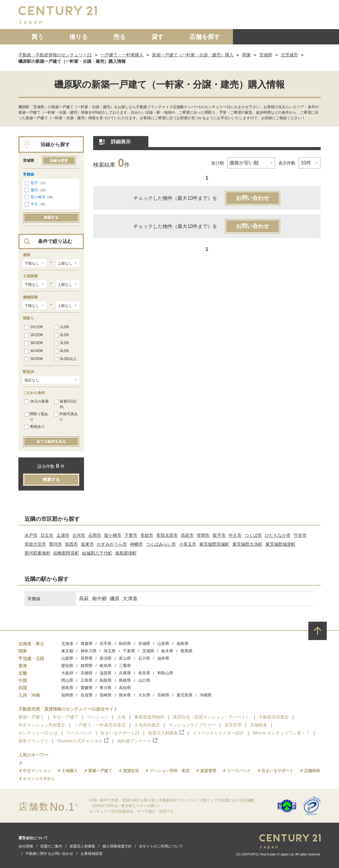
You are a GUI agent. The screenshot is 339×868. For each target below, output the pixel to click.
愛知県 (67, 666)
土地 (121, 717)
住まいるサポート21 (120, 733)
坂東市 (87, 544)
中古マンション (37, 771)
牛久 (34, 204)
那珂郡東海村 (37, 553)
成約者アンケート (137, 741)
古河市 (79, 535)
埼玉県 (110, 651)
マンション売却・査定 (169, 771)
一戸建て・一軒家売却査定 (100, 725)
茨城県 (266, 55)
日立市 (47, 535)
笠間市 (203, 535)
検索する (51, 218)
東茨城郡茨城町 (214, 544)
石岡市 (95, 535)
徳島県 (67, 688)
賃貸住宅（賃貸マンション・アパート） (211, 717)
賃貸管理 (233, 725)
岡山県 (67, 680)
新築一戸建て (31, 717)
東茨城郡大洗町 (247, 544)
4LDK (62, 351)
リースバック (79, 733)
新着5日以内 (65, 404)
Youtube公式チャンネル (83, 741)
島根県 (125, 680)
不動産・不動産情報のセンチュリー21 (55, 55)
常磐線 (29, 174)
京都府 (87, 673)
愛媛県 (87, 688)
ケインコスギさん (39, 779)
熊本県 (125, 695)
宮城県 (144, 644)
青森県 (87, 644)
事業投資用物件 (149, 717)
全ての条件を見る (51, 442)
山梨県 (67, 658)
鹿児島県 (185, 695)
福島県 (183, 644)
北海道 (67, 644)
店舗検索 (259, 725)
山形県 (163, 644)
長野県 (87, 658)
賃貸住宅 (131, 771)
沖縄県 (206, 695)
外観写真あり (66, 417)
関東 (246, 55)
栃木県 (167, 651)
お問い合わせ (253, 198)
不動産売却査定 (274, 717)
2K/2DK (34, 335)
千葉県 (129, 651)
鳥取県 (106, 680)
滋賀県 (106, 673)
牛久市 (235, 535)
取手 (34, 183)
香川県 (106, 688)
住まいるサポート (277, 771)
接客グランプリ (33, 741)
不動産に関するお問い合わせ (49, 854)
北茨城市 (289, 55)
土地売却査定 (147, 725)
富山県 (125, 658)
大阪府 (67, 673)
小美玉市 (188, 544)
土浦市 (63, 535)
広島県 (87, 680)
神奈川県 (89, 651)
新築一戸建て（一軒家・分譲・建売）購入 (193, 55)
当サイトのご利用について (161, 846)
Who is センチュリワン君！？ (281, 733)
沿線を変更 (59, 161)
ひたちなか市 (278, 535)
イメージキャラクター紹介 (218, 733)
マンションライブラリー (192, 725)
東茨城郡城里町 (280, 544)
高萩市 (187, 535)
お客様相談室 (92, 854)
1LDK (62, 327)
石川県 (144, 658)
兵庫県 (125, 673)
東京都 (67, 651)
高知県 (125, 688)
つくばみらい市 (161, 544)
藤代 (34, 190)
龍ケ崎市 (38, 197)
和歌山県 (165, 673)
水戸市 (31, 535)
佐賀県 (87, 695)
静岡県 (87, 666)
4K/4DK (34, 351)
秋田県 (125, 644)
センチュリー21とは (38, 733)
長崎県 (106, 695)
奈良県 (144, 673)
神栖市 (136, 544)
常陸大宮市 (35, 544)
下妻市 (131, 535)
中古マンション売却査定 (42, 725)
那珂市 (55, 544)
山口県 (144, 680)
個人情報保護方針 (117, 846)
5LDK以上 (65, 359)
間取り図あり (36, 417)
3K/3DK (34, 343)
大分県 (144, 695)
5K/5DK (34, 359)
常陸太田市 (167, 535)
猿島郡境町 (126, 553)
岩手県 (106, 644)
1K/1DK (34, 327)
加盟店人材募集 (166, 733)
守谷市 (300, 535)
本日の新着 (36, 402)
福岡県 (67, 695)
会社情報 (26, 846)
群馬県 (187, 651)
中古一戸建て (66, 717)
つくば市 (253, 535)
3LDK (62, 343)
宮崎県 (163, 695)
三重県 (125, 666)
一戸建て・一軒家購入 (122, 55)
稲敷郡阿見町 (66, 553)
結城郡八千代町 (97, 553)
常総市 (147, 535)
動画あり (35, 427)
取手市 (219, 535)
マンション (98, 717)
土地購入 (70, 771)
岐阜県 (106, 666)
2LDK (62, 335)
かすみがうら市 (112, 544)
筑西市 (71, 544)
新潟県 (106, 658)
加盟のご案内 (51, 846)
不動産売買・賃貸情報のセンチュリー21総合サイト (68, 709)
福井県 (163, 658)
